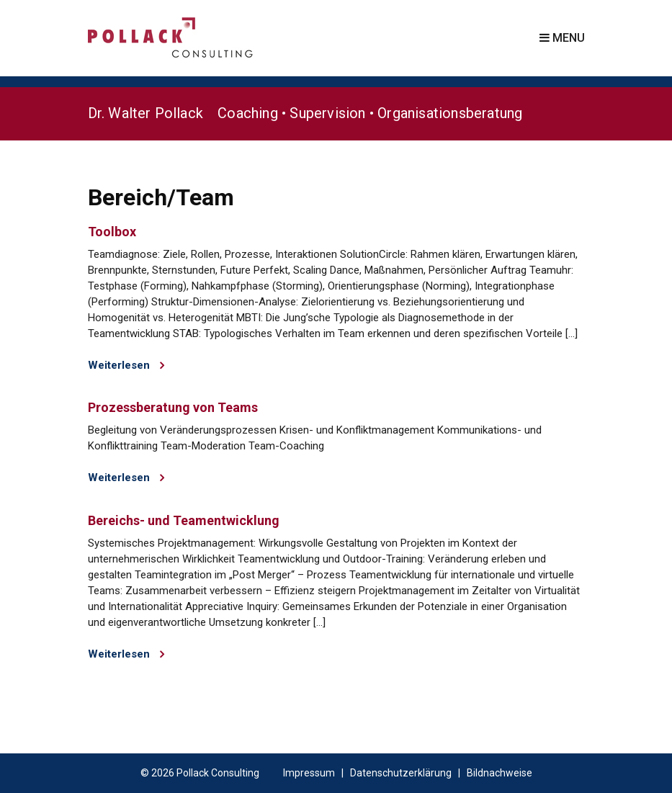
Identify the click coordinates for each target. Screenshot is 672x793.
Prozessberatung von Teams (173, 407)
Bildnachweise (499, 773)
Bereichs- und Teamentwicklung (184, 520)
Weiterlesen (126, 365)
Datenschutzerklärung (401, 773)
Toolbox (112, 232)
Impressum (309, 773)
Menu (562, 38)
